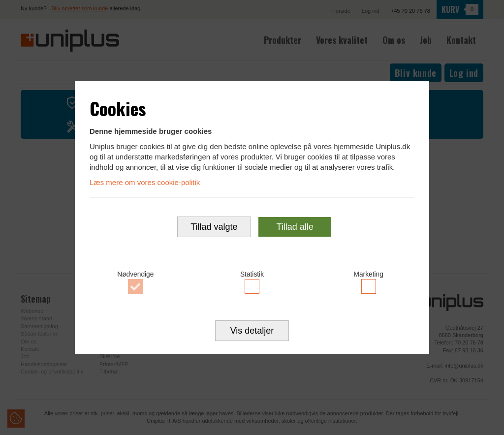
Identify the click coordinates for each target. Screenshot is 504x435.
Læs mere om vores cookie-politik (145, 182)
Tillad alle (295, 227)
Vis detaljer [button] (252, 332)
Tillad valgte (214, 227)
